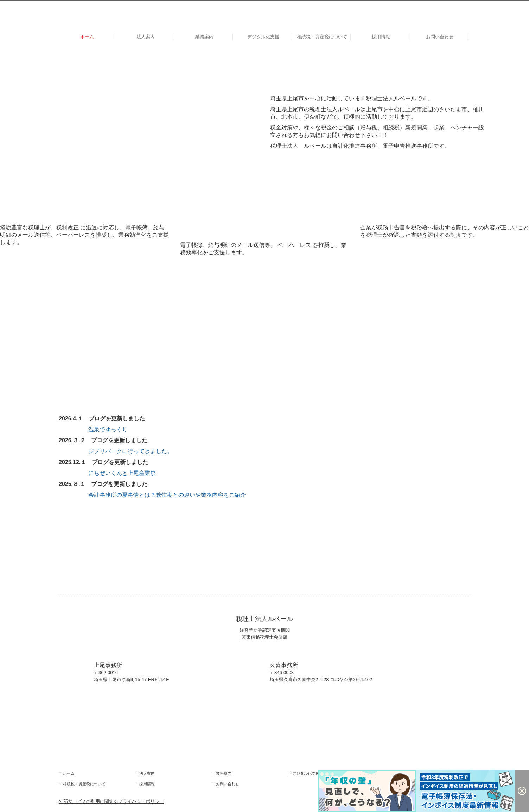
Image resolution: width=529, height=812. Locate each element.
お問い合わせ (440, 37)
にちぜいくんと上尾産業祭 (122, 473)
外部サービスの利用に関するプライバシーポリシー (111, 801)
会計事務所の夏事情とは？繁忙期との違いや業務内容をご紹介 (166, 495)
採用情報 (381, 37)
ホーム (87, 37)
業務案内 (204, 37)
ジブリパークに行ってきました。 (130, 451)
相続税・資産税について (322, 37)
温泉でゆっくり (108, 429)
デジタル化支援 (263, 37)
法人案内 (146, 37)
